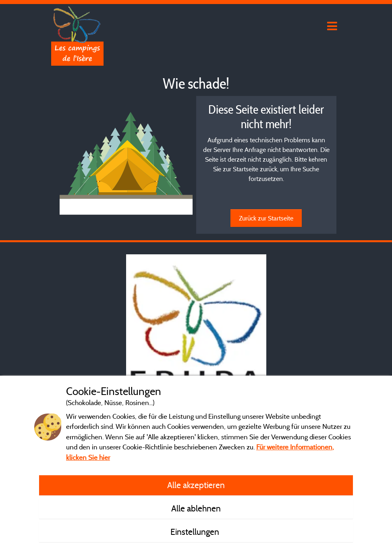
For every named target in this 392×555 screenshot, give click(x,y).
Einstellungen (196, 532)
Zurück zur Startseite (266, 218)
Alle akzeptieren (196, 485)
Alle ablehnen (196, 508)
